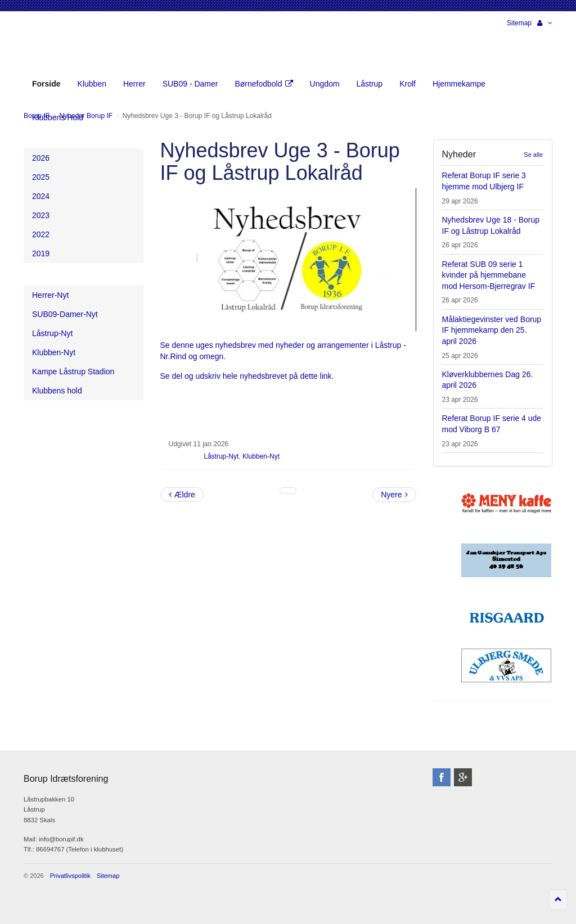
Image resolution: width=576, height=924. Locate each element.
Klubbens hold (57, 391)
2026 (41, 158)
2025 (41, 177)
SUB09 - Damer (190, 84)
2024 (41, 196)
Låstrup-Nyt (221, 456)
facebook (442, 777)
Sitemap (519, 23)
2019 (41, 253)
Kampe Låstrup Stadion (73, 372)
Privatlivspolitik (70, 876)
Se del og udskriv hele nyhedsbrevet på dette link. (248, 376)
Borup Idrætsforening (46, 45)
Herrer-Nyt (50, 295)
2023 (41, 215)
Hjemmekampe (459, 84)
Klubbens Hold (58, 117)
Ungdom (325, 84)
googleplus (463, 777)
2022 (41, 234)
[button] (545, 23)
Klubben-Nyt (261, 456)
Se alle (533, 155)
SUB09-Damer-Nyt (65, 314)
